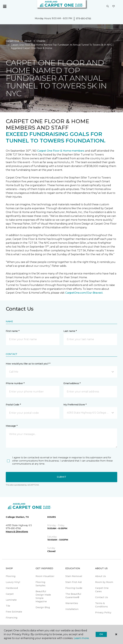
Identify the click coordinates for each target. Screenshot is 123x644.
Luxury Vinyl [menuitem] (13, 582)
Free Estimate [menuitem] (14, 612)
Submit (61, 477)
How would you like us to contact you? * (28, 364)
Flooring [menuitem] (11, 576)
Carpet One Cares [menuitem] (102, 590)
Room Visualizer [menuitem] (45, 576)
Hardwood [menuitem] (12, 588)
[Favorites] (114, 6)
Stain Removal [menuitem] (74, 576)
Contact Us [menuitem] (102, 597)
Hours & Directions (17, 532)
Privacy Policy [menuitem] (103, 612)
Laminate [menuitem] (11, 600)
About (28, 41)
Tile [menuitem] (8, 606)
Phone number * (15, 383)
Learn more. (81, 638)
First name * (13, 331)
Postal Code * (13, 405)
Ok (101, 634)
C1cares (41, 41)
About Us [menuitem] (100, 576)
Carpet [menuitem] (10, 594)
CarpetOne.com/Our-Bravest (84, 293)
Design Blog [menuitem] (43, 607)
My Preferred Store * (75, 405)
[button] (108, 6)
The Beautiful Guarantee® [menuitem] (73, 596)
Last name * (70, 331)
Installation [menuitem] (72, 609)
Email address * (72, 383)
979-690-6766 (83, 19)
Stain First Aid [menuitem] (73, 582)
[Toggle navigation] (5, 6)
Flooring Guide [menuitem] (74, 588)
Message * (12, 426)
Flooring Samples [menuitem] (41, 584)
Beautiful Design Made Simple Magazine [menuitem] (43, 596)
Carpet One (12, 41)
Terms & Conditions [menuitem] (101, 605)
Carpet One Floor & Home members (61, 151)
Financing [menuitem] (12, 618)
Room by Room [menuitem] (104, 582)
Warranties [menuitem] (72, 603)
